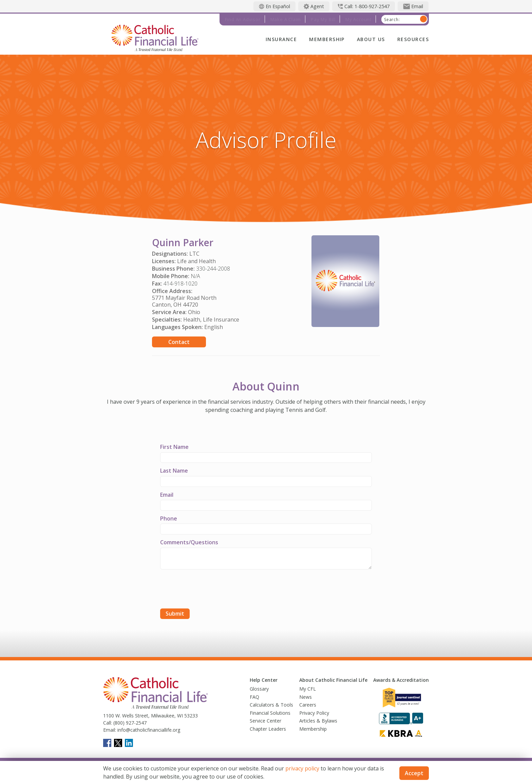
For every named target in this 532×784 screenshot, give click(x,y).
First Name (174, 447)
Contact (179, 342)
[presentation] (212, 590)
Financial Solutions (270, 713)
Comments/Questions (189, 542)
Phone (169, 518)
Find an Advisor (243, 19)
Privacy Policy (314, 713)
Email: (110, 730)
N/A (195, 276)
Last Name (174, 471)
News (306, 697)
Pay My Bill (323, 19)
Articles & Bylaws (318, 721)
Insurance (281, 39)
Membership (327, 39)
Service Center (265, 721)
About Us (371, 39)
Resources (413, 39)
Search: (392, 20)
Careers (308, 705)
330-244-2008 (213, 269)
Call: (108, 723)
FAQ (254, 697)
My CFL (308, 689)
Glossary (259, 689)
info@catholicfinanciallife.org (148, 730)
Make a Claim (286, 19)
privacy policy (302, 768)
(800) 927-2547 (129, 723)
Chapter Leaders (268, 729)
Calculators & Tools (271, 705)
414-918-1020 (180, 284)
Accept (414, 773)
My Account (358, 19)
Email (167, 495)
